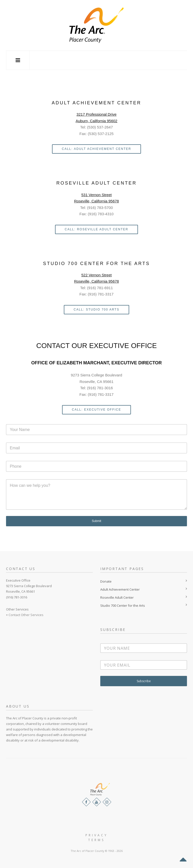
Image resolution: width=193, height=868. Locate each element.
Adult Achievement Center (120, 589)
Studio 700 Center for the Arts (123, 605)
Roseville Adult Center (117, 597)
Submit (96, 521)
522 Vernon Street (97, 275)
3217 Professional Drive (96, 114)
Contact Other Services (26, 615)
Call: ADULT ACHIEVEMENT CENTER (96, 149)
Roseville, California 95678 (96, 201)
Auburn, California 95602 (96, 121)
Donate (106, 581)
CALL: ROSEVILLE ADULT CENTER (97, 229)
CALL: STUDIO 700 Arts (96, 310)
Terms (96, 840)
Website (97, 845)
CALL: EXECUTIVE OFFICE (96, 410)
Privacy (97, 835)
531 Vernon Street (97, 195)
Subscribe (144, 681)
